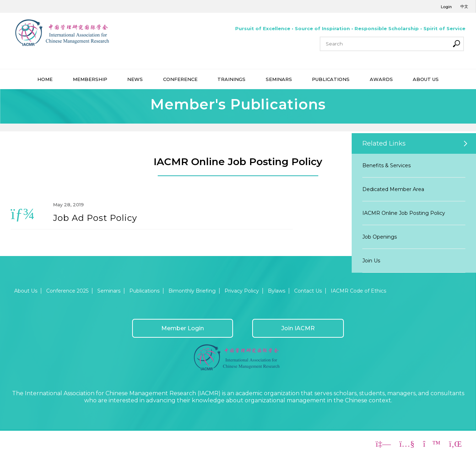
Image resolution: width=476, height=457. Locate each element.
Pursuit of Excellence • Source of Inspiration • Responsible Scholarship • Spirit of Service (350, 28)
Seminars (109, 291)
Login (446, 7)
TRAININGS (231, 79)
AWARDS (381, 79)
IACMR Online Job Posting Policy (404, 213)
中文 (464, 6)
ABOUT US (426, 79)
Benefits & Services (386, 165)
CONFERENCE (180, 79)
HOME (45, 79)
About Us (26, 291)
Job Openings (380, 237)
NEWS (135, 79)
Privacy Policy (242, 291)
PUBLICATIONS (331, 79)
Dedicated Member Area (393, 189)
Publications (144, 291)
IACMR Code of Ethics (358, 291)
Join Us (371, 261)
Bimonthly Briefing (192, 291)
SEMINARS (279, 79)
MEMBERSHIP (90, 79)
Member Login (183, 328)
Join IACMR (298, 328)
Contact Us (308, 291)
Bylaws (277, 291)
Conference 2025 (67, 291)
